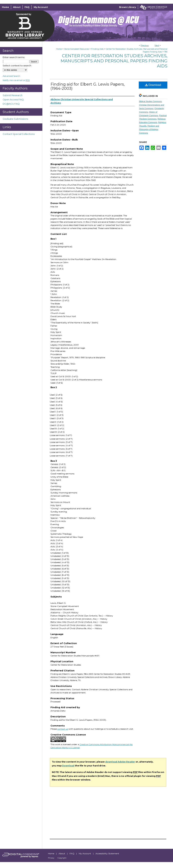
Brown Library (128, 7)
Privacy (51, 858)
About (62, 853)
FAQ (72, 853)
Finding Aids (97, 49)
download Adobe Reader (120, 762)
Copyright (62, 858)
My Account (85, 853)
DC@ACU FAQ (11, 104)
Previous (145, 45)
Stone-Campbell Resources (77, 49)
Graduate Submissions (15, 119)
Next (157, 45)
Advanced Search (11, 76)
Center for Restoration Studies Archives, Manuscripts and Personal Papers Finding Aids (114, 61)
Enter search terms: (14, 57)
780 (166, 52)
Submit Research (13, 95)
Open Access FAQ (13, 99)
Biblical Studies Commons (150, 101)
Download (153, 85)
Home (59, 49)
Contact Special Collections (19, 134)
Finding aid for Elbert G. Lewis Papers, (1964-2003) (88, 86)
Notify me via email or (16, 80)
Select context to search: (17, 65)
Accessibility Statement (107, 853)
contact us (63, 729)
